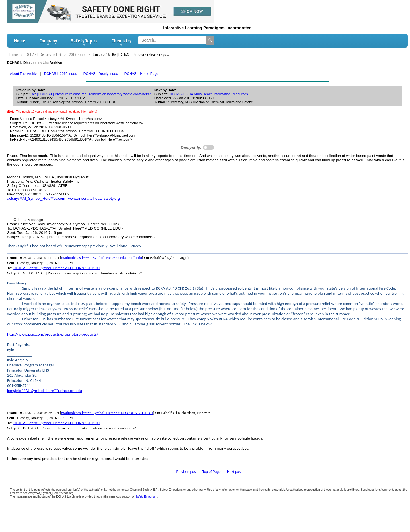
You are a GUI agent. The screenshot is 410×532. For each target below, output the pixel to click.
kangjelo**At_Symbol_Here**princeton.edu (45, 391)
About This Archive (24, 74)
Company (48, 42)
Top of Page (212, 472)
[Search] (210, 40)
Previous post (186, 472)
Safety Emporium (146, 497)
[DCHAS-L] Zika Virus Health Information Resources (208, 94)
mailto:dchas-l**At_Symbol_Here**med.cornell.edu (102, 258)
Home (20, 41)
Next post (234, 472)
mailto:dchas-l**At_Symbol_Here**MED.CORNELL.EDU (107, 413)
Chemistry (121, 42)
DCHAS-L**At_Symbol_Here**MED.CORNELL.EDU (57, 268)
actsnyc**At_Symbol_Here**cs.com (36, 198)
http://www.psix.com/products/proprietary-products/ (53, 334)
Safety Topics (84, 42)
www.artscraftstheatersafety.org (94, 198)
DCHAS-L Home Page (141, 74)
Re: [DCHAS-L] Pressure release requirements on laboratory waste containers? (91, 94)
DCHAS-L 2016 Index (61, 74)
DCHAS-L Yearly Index (101, 74)
